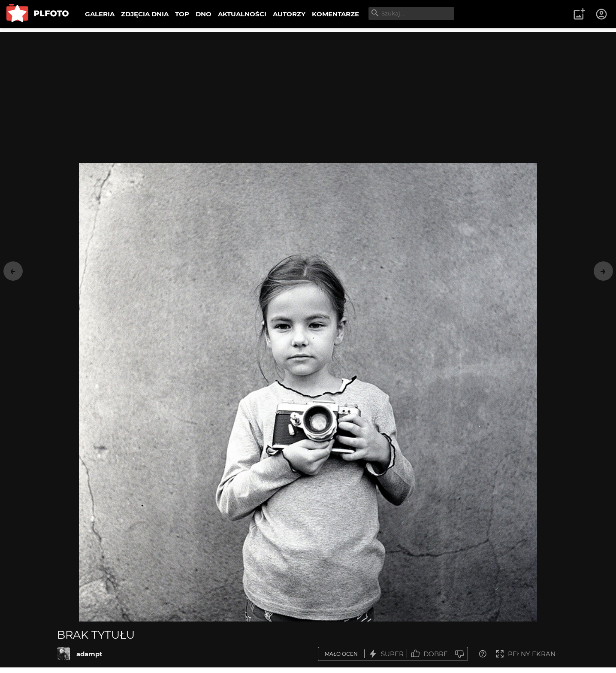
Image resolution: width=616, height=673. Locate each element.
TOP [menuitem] (182, 14)
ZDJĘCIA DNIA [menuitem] (145, 14)
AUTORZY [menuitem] (289, 14)
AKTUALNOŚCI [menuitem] (242, 14)
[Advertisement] (308, 92)
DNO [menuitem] (204, 14)
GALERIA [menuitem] (100, 14)
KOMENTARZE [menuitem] (335, 14)
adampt (89, 654)
